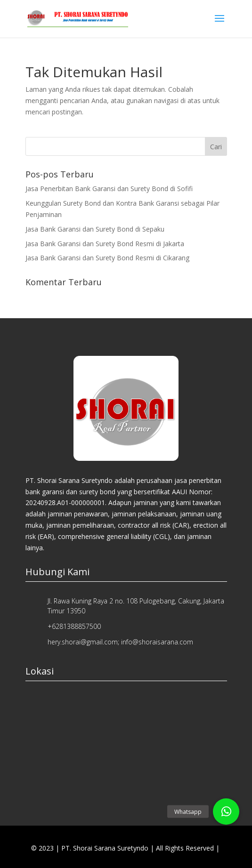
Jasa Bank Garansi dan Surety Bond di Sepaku (95, 229)
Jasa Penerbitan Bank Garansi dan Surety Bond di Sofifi (109, 189)
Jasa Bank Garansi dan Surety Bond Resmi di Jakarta (105, 244)
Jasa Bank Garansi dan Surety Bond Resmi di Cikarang (107, 258)
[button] (226, 812)
